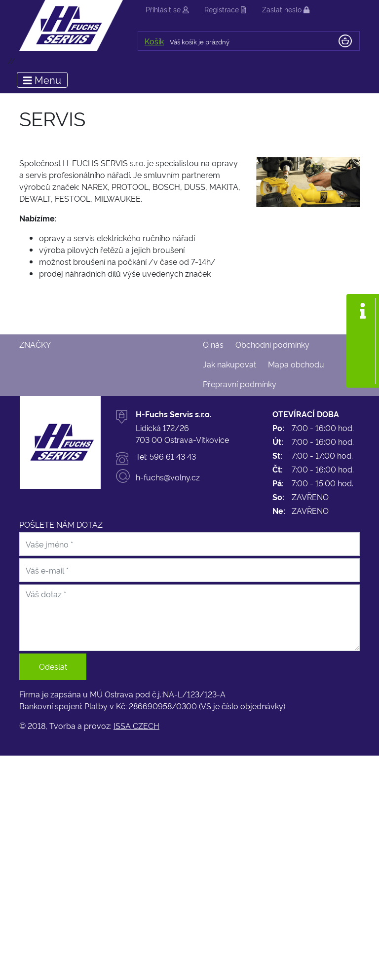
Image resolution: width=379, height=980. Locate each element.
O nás (213, 344)
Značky (35, 344)
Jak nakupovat (229, 364)
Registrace (225, 9)
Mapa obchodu (296, 364)
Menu (42, 79)
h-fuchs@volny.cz (168, 477)
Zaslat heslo (286, 9)
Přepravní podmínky (240, 384)
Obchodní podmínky (272, 344)
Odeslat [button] (53, 666)
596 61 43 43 (173, 456)
